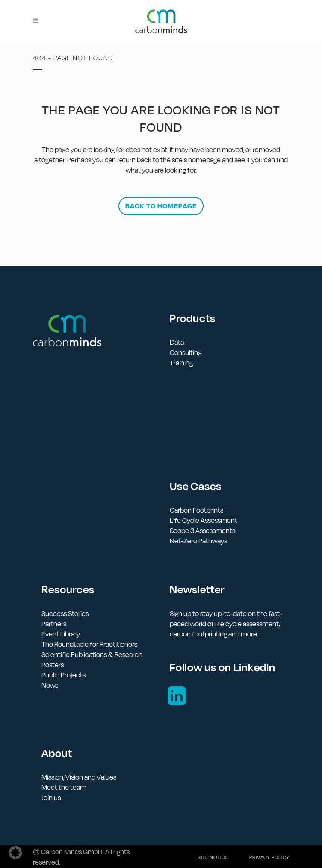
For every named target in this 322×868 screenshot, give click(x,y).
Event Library (61, 634)
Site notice (213, 857)
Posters (53, 665)
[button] (15, 853)
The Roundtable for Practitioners (89, 644)
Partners (54, 624)
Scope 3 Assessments (202, 531)
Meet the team (64, 787)
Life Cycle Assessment (204, 520)
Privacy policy (269, 857)
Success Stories (65, 613)
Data (177, 342)
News (50, 685)
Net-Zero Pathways (198, 541)
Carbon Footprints (196, 510)
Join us (51, 798)
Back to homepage (161, 206)
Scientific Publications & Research (92, 654)
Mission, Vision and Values (79, 777)
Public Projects (64, 675)
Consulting (186, 352)
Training (181, 363)
